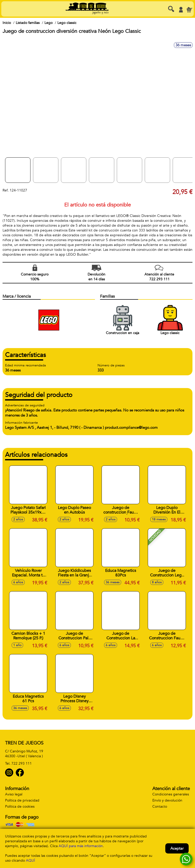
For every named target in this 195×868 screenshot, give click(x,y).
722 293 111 (22, 763)
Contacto (160, 807)
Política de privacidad (22, 800)
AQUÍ (30, 860)
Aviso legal (14, 794)
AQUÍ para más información (81, 846)
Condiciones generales (171, 794)
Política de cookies (20, 807)
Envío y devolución (167, 800)
